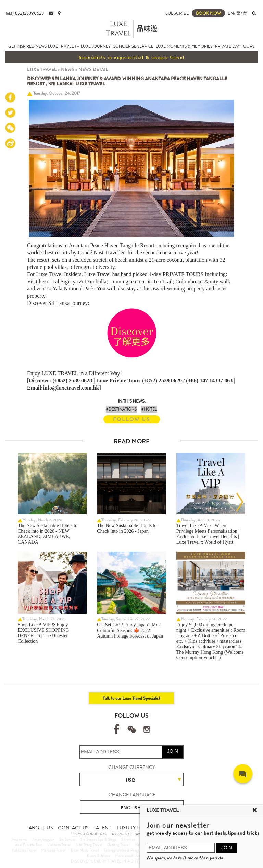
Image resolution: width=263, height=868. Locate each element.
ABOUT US (41, 828)
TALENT (103, 828)
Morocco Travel (54, 850)
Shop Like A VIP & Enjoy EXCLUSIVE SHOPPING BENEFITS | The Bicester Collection (43, 633)
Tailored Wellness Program (124, 850)
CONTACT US (73, 828)
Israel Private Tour (28, 845)
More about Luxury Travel (136, 856)
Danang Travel (118, 845)
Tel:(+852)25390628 (24, 13)
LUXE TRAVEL (42, 69)
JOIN (173, 751)
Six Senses (67, 839)
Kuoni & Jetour (99, 856)
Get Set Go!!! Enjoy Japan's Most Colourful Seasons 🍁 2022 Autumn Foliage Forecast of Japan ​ (130, 630)
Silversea (128, 839)
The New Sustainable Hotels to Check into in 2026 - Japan (127, 528)
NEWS (41, 46)
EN (231, 13)
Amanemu (20, 839)
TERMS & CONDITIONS (90, 834)
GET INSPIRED (21, 46)
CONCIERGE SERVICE (133, 46)
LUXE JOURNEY (96, 46)
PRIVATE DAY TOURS (235, 46)
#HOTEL (149, 409)
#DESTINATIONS (121, 409)
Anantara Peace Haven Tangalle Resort (112, 245)
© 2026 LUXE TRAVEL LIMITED (135, 834)
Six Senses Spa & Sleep (98, 839)
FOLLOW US (132, 419)
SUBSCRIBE (177, 13)
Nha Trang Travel (89, 845)
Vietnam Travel (59, 845)
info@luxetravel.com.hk (71, 388)
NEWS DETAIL (93, 69)
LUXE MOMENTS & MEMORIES (184, 46)
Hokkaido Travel (24, 850)
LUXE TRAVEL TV (64, 46)
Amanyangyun (43, 839)
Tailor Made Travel (85, 850)
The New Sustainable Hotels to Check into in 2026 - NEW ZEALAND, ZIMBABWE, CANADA (48, 534)
